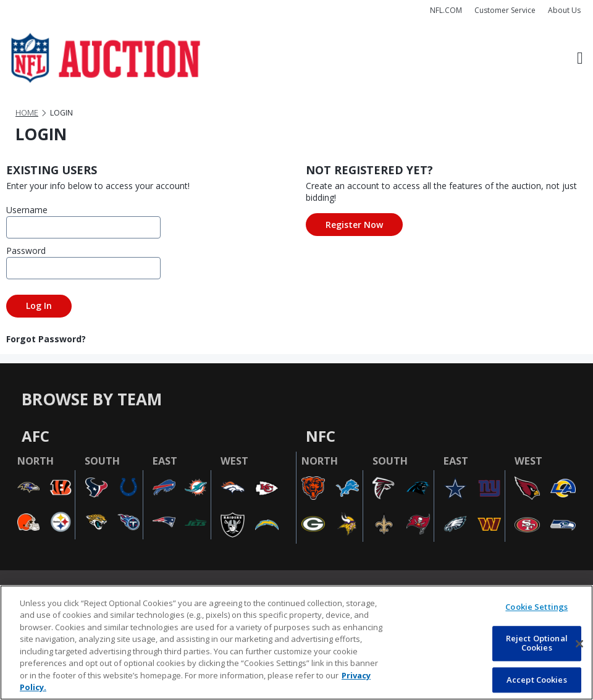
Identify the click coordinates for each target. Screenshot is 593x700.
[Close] (579, 644)
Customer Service (505, 10)
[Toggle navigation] (580, 58)
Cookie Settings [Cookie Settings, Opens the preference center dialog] (536, 607)
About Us (564, 10)
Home (27, 113)
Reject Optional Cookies (537, 643)
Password (26, 251)
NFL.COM (446, 10)
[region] (296, 643)
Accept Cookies (537, 680)
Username (27, 210)
